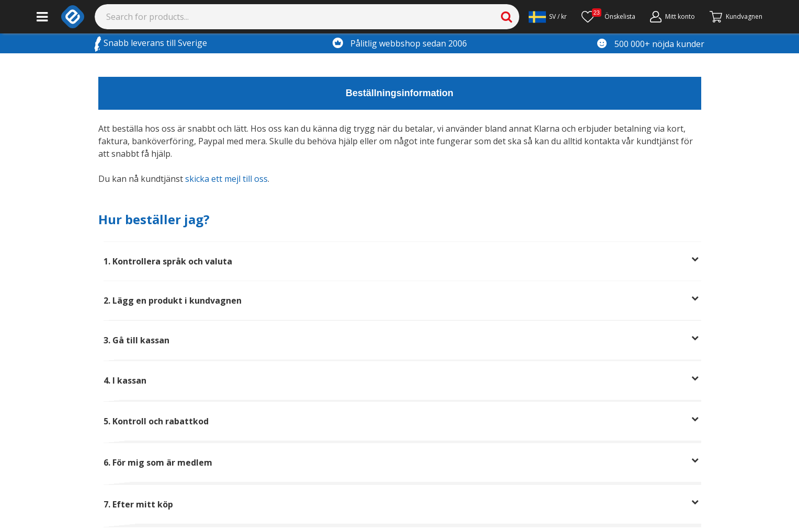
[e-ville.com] (73, 17)
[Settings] (548, 17)
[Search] (307, 17)
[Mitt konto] (672, 17)
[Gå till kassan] (736, 17)
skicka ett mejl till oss (226, 179)
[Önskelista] (608, 17)
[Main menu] (42, 17)
